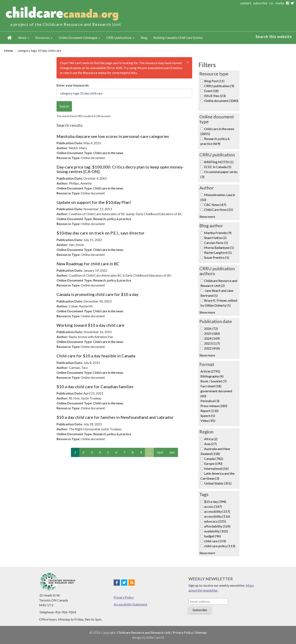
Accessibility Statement (130, 604)
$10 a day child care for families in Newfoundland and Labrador (115, 417)
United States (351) (218, 483)
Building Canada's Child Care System (178, 38)
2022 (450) (212, 348)
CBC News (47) (215, 205)
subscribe (260, 3)
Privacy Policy (124, 597)
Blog (144, 38)
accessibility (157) (217, 511)
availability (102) (216, 531)
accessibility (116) (217, 516)
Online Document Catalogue (79, 38)
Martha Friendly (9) (218, 233)
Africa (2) (211, 439)
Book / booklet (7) (213, 381)
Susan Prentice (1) (217, 257)
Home (10, 38)
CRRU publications (120, 38)
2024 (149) (212, 338)
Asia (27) (210, 444)
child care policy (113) (220, 546)
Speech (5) (208, 416)
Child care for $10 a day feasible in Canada (96, 356)
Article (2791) (210, 371)
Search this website (274, 37)
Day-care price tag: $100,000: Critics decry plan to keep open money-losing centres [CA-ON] (120, 169)
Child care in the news (108, 153)
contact (246, 3)
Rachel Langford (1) (218, 252)
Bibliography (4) (212, 376)
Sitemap (201, 632)
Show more (207, 216)
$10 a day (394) (215, 501)
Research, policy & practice (112, 219)
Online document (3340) (221, 101)
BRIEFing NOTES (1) (219, 162)
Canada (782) (214, 459)
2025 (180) (212, 333)
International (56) (216, 468)
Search (64, 106)
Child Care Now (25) (219, 209)
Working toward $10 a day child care (90, 325)
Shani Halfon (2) (215, 238)
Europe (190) (213, 463)
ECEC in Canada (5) (218, 167)
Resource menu (95, 73)
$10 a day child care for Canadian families (95, 387)
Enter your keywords (73, 85)
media (280, 3)
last (172, 452)
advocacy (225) (215, 521)
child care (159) (215, 541)
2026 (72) (211, 328)
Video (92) (208, 421)
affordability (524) (217, 526)
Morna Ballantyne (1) (219, 248)
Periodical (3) (210, 401)
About (24, 38)
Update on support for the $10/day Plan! (94, 202)
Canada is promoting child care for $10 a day (98, 294)
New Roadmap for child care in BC (88, 264)
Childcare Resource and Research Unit (144, 632)
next (160, 452)
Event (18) (211, 91)
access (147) (213, 506)
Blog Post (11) (214, 81)
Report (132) (209, 411)
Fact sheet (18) (211, 386)
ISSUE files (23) (215, 96)
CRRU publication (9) (219, 86)
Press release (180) (214, 406)
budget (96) (212, 536)
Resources (44, 38)
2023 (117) (212, 343)
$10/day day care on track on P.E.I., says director (101, 233)
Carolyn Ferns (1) (216, 243)
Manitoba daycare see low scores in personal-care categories (113, 136)
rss (271, 3)
